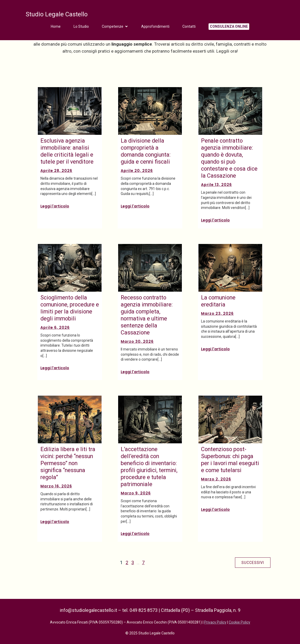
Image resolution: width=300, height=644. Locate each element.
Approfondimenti (155, 26)
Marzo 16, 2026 (56, 486)
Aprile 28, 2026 (56, 171)
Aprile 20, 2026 (137, 171)
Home (56, 26)
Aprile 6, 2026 (55, 327)
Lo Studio (81, 26)
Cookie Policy (240, 622)
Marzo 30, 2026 (137, 341)
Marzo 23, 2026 (217, 313)
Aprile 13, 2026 (216, 185)
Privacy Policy (215, 622)
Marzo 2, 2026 (216, 479)
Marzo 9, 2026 (136, 493)
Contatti (189, 26)
